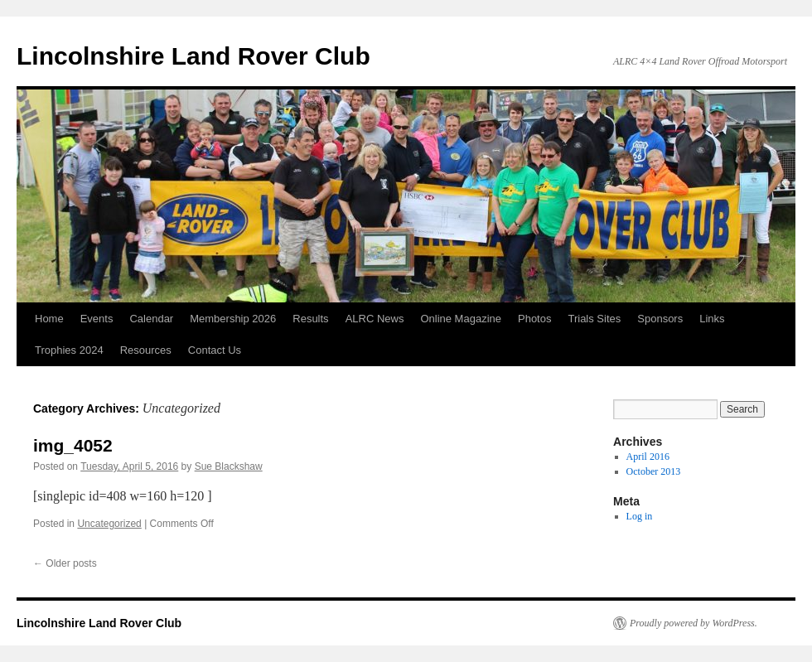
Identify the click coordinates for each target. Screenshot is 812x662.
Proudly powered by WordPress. (694, 623)
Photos (534, 319)
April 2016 (648, 457)
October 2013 (654, 471)
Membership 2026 (233, 319)
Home (49, 319)
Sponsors (660, 319)
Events (97, 319)
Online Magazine (461, 319)
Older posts (65, 563)
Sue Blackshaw (229, 466)
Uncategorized (109, 524)
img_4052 (73, 445)
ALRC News (375, 319)
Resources (146, 350)
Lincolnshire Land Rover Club (193, 56)
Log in (640, 516)
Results (310, 319)
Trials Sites (594, 319)
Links (712, 319)
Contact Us (215, 350)
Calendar (151, 319)
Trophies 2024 (69, 350)
